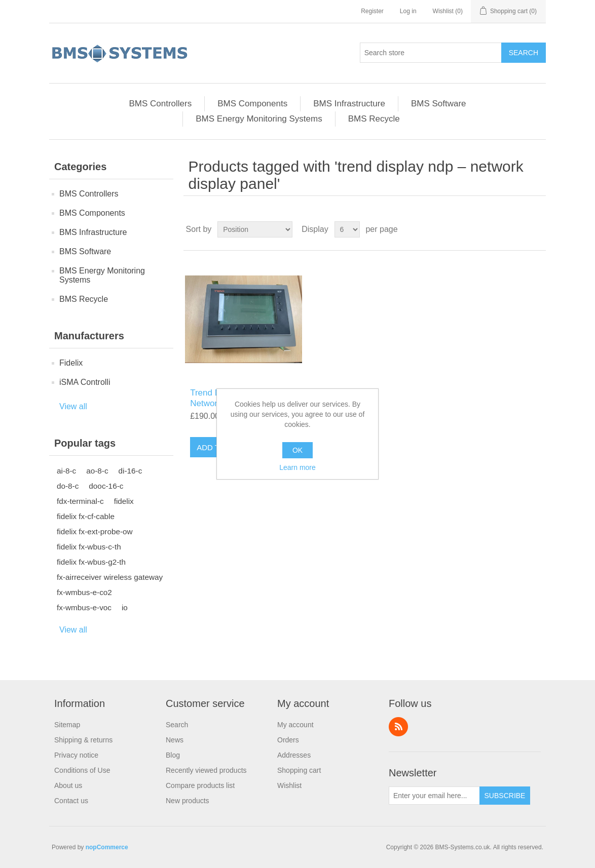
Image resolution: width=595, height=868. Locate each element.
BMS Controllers (160, 104)
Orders (288, 740)
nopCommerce (107, 847)
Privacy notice (76, 755)
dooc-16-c (106, 486)
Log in (408, 11)
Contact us (71, 801)
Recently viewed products (206, 770)
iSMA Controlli (85, 382)
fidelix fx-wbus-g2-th (91, 562)
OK (297, 450)
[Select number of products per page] (347, 229)
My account (295, 725)
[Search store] (431, 53)
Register (372, 11)
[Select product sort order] (255, 229)
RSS (398, 727)
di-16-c (131, 471)
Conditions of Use (82, 770)
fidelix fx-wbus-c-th (89, 547)
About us (68, 785)
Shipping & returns (83, 740)
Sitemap (67, 725)
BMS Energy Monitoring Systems (259, 119)
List (537, 229)
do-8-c (68, 486)
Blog (173, 755)
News (175, 740)
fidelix (124, 501)
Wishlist (289, 785)
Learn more (297, 467)
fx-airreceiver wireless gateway (110, 577)
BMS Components (252, 104)
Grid (519, 229)
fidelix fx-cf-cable (86, 516)
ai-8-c (66, 471)
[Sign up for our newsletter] (434, 796)
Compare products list (200, 785)
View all (73, 406)
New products (188, 801)
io (125, 607)
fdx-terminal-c (80, 501)
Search (177, 725)
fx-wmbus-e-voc (84, 607)
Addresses (294, 755)
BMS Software (439, 104)
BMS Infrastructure (349, 104)
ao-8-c (97, 471)
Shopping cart (299, 770)
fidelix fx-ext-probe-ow (95, 531)
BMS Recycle (374, 119)
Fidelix (71, 363)
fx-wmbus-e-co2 (84, 592)
